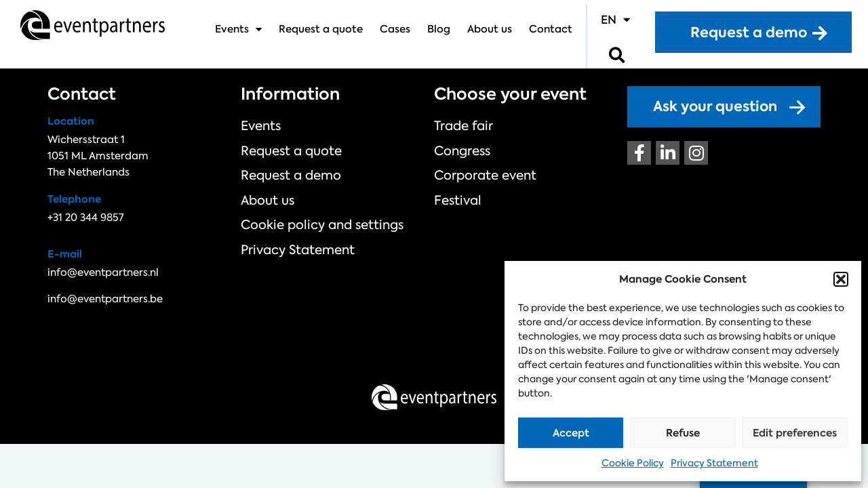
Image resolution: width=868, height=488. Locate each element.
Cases (395, 29)
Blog (439, 29)
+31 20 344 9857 (86, 218)
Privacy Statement (714, 463)
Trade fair (458, 124)
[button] (841, 279)
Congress (458, 145)
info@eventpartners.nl (103, 272)
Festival (453, 187)
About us (490, 29)
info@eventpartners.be (105, 299)
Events (238, 29)
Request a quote (321, 29)
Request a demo (282, 166)
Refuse (683, 433)
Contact (551, 29)
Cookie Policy (633, 463)
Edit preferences (795, 433)
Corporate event (476, 166)
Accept (571, 433)
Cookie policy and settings (308, 208)
